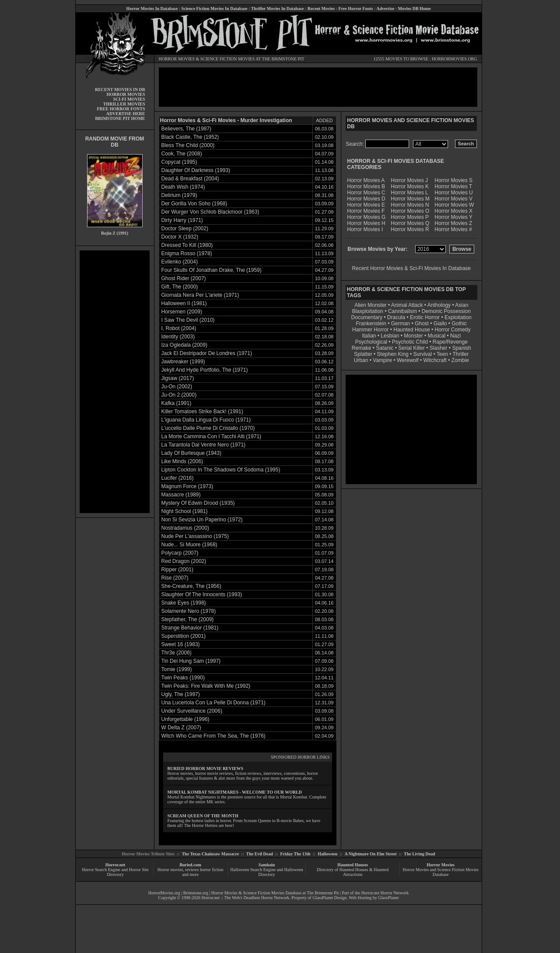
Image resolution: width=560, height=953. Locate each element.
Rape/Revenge (450, 342)
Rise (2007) (175, 578)
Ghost (422, 324)
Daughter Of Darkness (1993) (196, 170)
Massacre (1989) (181, 495)
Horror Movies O (410, 211)
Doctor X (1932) (180, 237)
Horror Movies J (409, 180)
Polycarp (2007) (180, 553)
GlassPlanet (388, 898)
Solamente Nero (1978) (189, 611)
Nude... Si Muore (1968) (189, 545)
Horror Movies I (365, 229)
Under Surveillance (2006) (192, 711)
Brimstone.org (196, 893)
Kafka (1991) (177, 403)
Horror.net (115, 865)
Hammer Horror (370, 330)
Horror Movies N (410, 205)
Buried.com (190, 865)
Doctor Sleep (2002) (185, 229)
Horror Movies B (366, 186)
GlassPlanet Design (329, 898)
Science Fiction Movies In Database (214, 9)
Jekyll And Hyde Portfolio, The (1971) (205, 370)
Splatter (363, 354)
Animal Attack (407, 305)
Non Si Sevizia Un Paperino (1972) (202, 520)
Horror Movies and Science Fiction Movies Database (441, 872)
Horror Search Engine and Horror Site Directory (115, 872)
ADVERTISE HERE (126, 114)
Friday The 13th (295, 854)
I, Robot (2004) (179, 328)
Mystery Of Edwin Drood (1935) (198, 503)
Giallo (440, 324)
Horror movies (170, 870)
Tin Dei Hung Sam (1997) (191, 661)
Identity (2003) (178, 337)
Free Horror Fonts (356, 9)
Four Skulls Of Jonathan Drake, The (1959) (212, 270)
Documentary (367, 317)
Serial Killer (411, 348)
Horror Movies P (410, 217)
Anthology (439, 305)
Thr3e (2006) (177, 653)
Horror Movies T (453, 186)
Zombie (460, 360)
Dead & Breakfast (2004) (190, 179)
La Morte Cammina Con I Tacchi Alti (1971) (212, 436)
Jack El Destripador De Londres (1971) (207, 353)
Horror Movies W (454, 205)
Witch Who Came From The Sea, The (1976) (213, 736)
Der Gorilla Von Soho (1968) (194, 204)
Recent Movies (321, 9)
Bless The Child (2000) (188, 145)
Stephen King (393, 354)
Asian (462, 305)
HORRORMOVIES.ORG (455, 59)
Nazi (455, 336)
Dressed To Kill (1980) (187, 245)
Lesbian (390, 336)
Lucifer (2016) (178, 478)
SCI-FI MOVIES (129, 99)
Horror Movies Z (453, 223)
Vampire (382, 360)
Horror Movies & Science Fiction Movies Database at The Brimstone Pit (275, 893)
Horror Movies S (453, 180)
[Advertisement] (115, 382)
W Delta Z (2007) (181, 728)
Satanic (385, 348)
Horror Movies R (410, 229)
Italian (369, 336)
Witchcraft (435, 360)
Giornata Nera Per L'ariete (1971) (200, 295)
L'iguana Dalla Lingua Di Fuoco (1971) (206, 420)
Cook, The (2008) (182, 154)
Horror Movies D (366, 199)
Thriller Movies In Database (278, 9)
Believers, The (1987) (187, 129)
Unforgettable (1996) (185, 719)
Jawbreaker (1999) (183, 362)
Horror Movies (441, 865)
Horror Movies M (410, 199)
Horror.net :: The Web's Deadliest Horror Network (246, 898)
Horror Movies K (410, 186)
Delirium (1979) (179, 195)
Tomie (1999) (177, 669)
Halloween (327, 854)
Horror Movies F (366, 211)
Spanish (461, 348)
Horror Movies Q (410, 223)
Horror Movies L (409, 193)
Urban (361, 360)
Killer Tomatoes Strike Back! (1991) (202, 411)
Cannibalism (402, 311)
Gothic (459, 324)
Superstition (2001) (184, 636)
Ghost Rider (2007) (184, 278)
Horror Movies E (366, 205)
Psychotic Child (410, 342)
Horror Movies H (366, 223)
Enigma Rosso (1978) (187, 253)
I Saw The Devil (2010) (188, 320)
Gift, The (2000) (180, 287)
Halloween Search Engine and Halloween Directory (267, 872)
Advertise (385, 9)
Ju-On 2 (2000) (179, 395)
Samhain (267, 865)
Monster (413, 336)
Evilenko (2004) (180, 262)
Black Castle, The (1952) (190, 137)
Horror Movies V (453, 199)
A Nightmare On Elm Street (370, 854)
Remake (362, 348)
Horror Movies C (366, 193)
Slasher (439, 348)
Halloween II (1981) (184, 303)
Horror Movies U (453, 193)
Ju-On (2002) (177, 387)
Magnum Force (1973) (187, 486)
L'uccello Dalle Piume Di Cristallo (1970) (208, 428)
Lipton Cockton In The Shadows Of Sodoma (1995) (221, 470)
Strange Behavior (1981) (190, 628)
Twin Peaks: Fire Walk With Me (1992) (206, 686)
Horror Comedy (453, 330)
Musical (437, 336)
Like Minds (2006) (182, 461)
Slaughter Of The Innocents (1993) (202, 594)
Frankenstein (371, 324)
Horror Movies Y (453, 217)
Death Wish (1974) (183, 187)
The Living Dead (420, 854)
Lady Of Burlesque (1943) (191, 453)
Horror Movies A (366, 180)
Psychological (371, 342)
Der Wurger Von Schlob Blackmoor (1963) (210, 212)
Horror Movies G (366, 217)
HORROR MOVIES (177, 59)
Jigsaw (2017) (178, 378)
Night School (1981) (185, 511)
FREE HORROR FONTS (121, 109)
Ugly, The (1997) (181, 694)
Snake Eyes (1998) (184, 603)
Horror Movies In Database (152, 9)
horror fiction (212, 870)
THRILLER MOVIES (124, 104)
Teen (442, 354)
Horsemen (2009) (182, 312)
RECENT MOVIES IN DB (120, 90)
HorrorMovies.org (164, 893)
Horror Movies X (453, 211)
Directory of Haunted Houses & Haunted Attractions (353, 872)
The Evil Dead (260, 854)
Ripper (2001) (177, 570)
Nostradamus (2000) (185, 528)
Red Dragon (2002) (184, 561)
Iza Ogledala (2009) (184, 345)
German (401, 324)
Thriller (461, 354)
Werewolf (408, 360)
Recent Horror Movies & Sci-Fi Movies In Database (411, 268)
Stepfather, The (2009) (188, 619)
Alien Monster (370, 305)
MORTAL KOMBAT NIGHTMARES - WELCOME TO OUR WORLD (235, 792)
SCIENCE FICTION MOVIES (227, 59)
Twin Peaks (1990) (183, 678)
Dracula (396, 317)
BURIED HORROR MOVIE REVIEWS (206, 768)
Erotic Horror (425, 317)
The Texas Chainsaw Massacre (210, 854)
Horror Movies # (453, 229)
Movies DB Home (415, 9)
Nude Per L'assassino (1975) (195, 536)
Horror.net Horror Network (385, 893)
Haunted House (411, 330)
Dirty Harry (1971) (182, 220)
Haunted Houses (353, 865)
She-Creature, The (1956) (191, 586)
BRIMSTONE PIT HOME (120, 118)
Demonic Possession (446, 311)
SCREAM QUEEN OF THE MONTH (203, 816)
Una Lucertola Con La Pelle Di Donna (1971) (213, 703)
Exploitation (458, 317)
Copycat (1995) (179, 162)
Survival (423, 354)
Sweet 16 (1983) (181, 644)
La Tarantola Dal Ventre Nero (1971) (204, 445)
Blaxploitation (368, 311)
